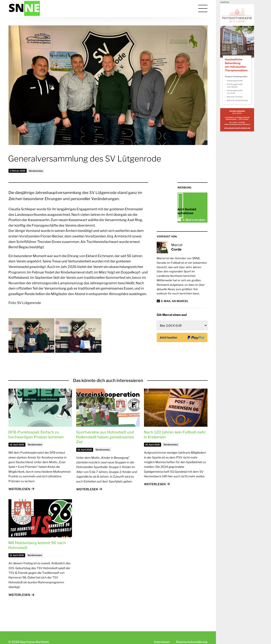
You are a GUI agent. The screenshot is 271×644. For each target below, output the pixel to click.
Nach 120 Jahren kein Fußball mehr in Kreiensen (175, 444)
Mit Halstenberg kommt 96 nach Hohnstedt (37, 555)
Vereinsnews (36, 171)
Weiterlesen (19, 498)
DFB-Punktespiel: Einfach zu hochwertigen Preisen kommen (36, 444)
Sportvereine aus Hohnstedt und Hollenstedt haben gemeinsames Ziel (105, 446)
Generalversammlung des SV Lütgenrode (85, 159)
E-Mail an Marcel (175, 322)
